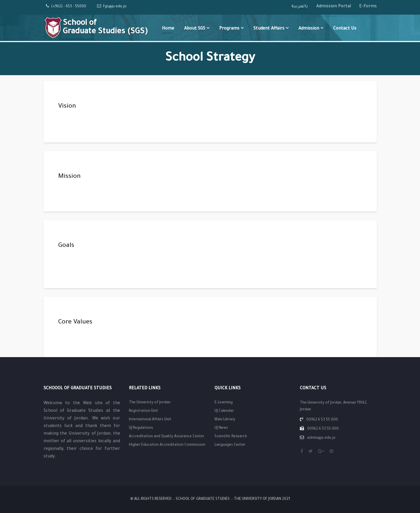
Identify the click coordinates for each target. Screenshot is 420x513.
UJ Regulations (141, 428)
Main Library (225, 420)
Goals (66, 246)
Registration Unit (144, 411)
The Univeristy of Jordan (150, 403)
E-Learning (224, 403)
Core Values (75, 323)
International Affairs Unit (150, 420)
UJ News (221, 428)
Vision (67, 107)
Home (168, 29)
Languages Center (230, 445)
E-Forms (368, 7)
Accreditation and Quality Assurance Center (167, 437)
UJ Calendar (224, 411)
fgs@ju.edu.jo (115, 7)
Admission (309, 29)
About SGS (195, 29)
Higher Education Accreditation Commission (167, 445)
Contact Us (345, 29)
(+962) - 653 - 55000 (69, 7)
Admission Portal (334, 7)
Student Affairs (269, 29)
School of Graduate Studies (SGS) (105, 28)
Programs (229, 29)
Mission (69, 177)
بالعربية (300, 7)
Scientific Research (231, 437)
